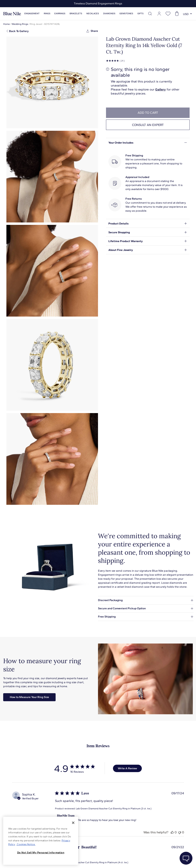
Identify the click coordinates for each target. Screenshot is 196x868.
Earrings (60, 14)
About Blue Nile (90, 860)
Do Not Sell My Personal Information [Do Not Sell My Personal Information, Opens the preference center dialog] (41, 852)
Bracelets (76, 14)
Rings (47, 14)
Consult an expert (148, 125)
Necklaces (93, 14)
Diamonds (109, 14)
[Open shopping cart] (177, 14)
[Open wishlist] (168, 14)
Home (6, 24)
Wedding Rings (20, 24)
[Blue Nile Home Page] (12, 14)
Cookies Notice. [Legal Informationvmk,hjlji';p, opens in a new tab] (26, 844)
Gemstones (126, 14)
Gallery (160, 89)
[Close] (73, 823)
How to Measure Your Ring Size (29, 697)
